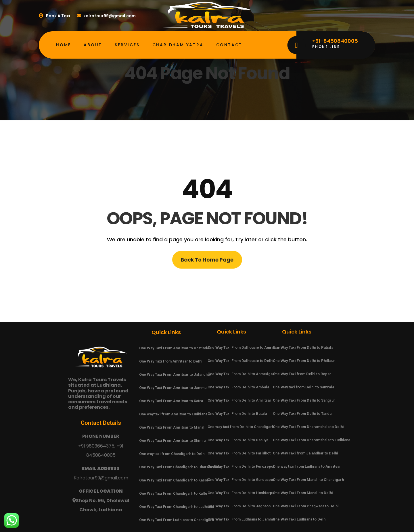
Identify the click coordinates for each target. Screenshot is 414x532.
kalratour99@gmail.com (107, 16)
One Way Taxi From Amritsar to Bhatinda (174, 348)
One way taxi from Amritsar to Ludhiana (173, 414)
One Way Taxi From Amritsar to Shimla (172, 441)
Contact (229, 45)
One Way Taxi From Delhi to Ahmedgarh (242, 374)
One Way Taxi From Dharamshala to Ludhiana (312, 440)
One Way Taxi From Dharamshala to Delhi (308, 427)
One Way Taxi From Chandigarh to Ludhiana (177, 507)
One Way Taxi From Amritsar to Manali (172, 427)
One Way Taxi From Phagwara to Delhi (306, 506)
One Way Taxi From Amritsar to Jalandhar (175, 374)
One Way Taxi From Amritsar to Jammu (173, 388)
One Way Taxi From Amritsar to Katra (171, 401)
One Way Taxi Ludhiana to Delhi (300, 519)
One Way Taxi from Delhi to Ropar (302, 374)
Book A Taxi (54, 16)
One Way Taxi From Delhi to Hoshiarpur (242, 493)
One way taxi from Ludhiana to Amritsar (307, 466)
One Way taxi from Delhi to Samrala (303, 387)
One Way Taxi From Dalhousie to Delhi (240, 361)
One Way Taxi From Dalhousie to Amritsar (244, 347)
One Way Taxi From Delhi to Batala (237, 414)
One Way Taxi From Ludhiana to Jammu (241, 519)
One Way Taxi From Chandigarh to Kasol (174, 480)
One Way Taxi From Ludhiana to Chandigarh (177, 520)
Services (127, 45)
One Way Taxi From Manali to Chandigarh (308, 480)
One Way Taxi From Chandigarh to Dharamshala (180, 467)
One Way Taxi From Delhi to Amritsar (239, 400)
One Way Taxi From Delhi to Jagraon (239, 506)
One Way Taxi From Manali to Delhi (303, 493)
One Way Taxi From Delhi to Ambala (238, 387)
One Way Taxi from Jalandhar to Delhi (305, 453)
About (93, 45)
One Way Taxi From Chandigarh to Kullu (173, 493)
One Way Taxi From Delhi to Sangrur (304, 400)
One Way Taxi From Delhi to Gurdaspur (241, 480)
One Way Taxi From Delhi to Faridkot (239, 453)
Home (64, 45)
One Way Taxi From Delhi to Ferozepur (241, 466)
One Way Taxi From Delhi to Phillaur (304, 361)
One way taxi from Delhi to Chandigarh (241, 427)
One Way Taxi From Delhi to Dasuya (238, 440)
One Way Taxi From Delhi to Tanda (302, 414)
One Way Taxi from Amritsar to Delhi (171, 361)
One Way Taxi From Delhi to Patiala (303, 347)
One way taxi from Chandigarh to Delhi (172, 454)
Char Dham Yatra (178, 45)
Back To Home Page (207, 261)
